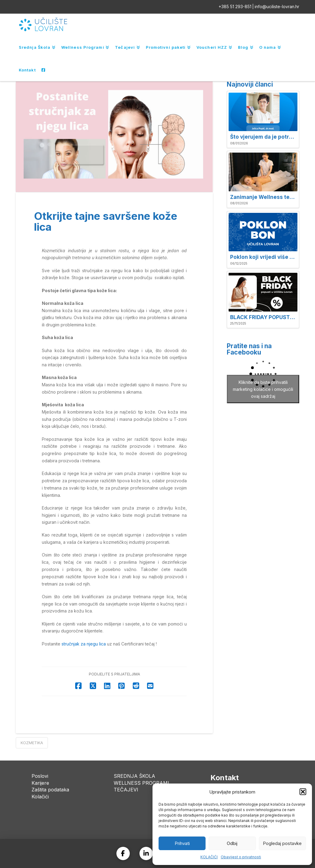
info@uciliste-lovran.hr (277, 7)
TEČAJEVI (126, 790)
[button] (303, 792)
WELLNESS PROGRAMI (141, 783)
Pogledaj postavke (282, 843)
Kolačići (40, 797)
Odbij (232, 843)
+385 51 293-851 (235, 7)
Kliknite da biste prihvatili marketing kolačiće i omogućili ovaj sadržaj (263, 389)
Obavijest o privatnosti (241, 857)
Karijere (40, 783)
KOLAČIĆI (209, 857)
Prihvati (182, 843)
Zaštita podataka (50, 790)
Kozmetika (32, 743)
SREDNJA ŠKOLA (134, 776)
